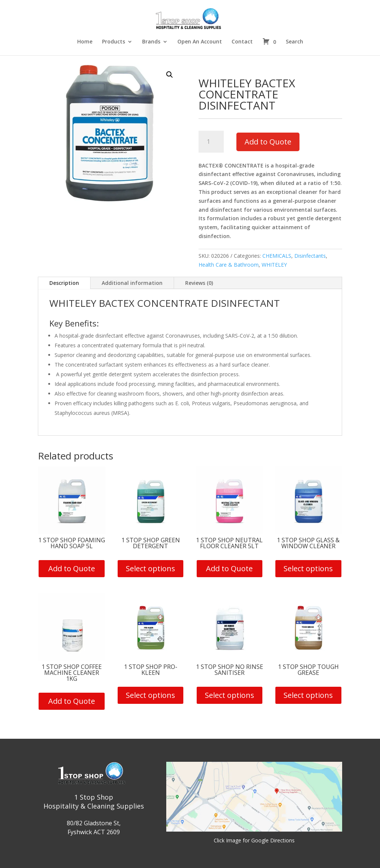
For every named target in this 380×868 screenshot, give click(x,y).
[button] (170, 75)
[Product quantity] (211, 142)
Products (114, 42)
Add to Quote (268, 142)
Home (85, 42)
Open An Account (200, 42)
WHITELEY (274, 265)
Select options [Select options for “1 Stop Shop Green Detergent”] (150, 568)
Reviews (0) (199, 283)
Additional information (132, 283)
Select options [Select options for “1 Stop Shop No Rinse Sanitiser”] (230, 695)
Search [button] (294, 42)
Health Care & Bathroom (229, 265)
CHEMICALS (277, 256)
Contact (242, 42)
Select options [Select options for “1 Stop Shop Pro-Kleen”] (150, 695)
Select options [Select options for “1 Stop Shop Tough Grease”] (308, 695)
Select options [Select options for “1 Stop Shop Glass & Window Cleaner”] (308, 568)
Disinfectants (310, 256)
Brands (151, 42)
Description (64, 283)
